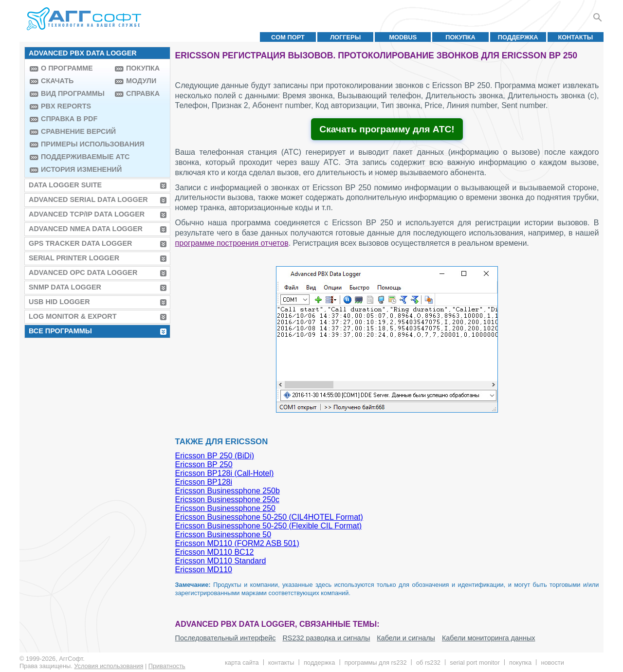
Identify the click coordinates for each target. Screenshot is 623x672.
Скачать (57, 81)
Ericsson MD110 (204, 570)
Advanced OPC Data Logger (83, 272)
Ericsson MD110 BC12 (215, 552)
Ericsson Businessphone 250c (227, 499)
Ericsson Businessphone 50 (223, 535)
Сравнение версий (75, 131)
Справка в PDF (69, 119)
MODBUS (403, 37)
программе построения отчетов (232, 243)
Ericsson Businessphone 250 (225, 508)
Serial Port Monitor (475, 663)
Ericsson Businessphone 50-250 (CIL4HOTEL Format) (269, 517)
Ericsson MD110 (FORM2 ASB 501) (237, 543)
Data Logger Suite (65, 185)
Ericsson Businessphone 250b (228, 491)
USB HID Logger (59, 302)
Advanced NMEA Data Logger (86, 229)
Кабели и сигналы (406, 638)
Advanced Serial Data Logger (88, 200)
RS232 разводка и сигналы (326, 638)
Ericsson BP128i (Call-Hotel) (225, 473)
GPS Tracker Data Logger (80, 243)
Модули (141, 81)
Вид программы (73, 93)
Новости (552, 663)
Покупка (460, 37)
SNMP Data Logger (65, 287)
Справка (143, 93)
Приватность (167, 666)
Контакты (576, 37)
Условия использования (109, 666)
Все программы (60, 331)
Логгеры (345, 37)
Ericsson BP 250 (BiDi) (215, 456)
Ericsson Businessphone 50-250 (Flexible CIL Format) (269, 526)
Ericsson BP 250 (204, 464)
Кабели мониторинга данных (489, 638)
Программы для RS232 (376, 663)
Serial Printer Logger (74, 258)
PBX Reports (66, 106)
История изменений (75, 169)
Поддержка (518, 37)
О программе (67, 68)
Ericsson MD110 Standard (221, 561)
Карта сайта (242, 663)
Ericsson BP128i (204, 482)
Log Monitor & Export (73, 316)
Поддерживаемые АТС (75, 157)
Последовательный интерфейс (226, 638)
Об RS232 (428, 663)
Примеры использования (75, 144)
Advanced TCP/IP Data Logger (87, 214)
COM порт (288, 37)
